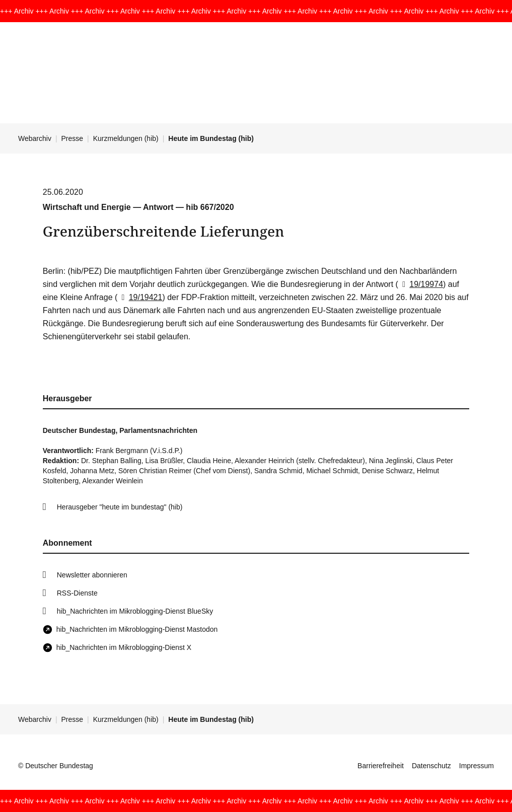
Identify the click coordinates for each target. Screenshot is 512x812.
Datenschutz (431, 766)
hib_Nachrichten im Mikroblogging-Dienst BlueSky (135, 611)
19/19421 (140, 297)
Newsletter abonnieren (92, 575)
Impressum (477, 766)
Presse (72, 138)
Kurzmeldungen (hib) (126, 138)
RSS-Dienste (77, 593)
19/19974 (421, 284)
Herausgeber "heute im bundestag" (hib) (120, 507)
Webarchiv (35, 138)
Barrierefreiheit (381, 766)
